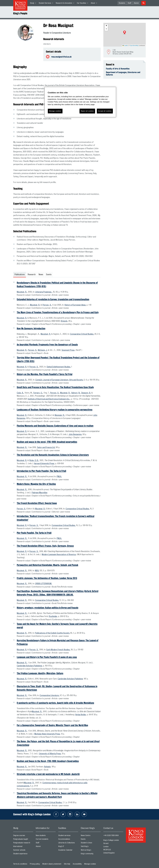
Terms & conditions (20, 864)
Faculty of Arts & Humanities (118, 69)
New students (46, 836)
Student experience (23, 854)
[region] (80, 102)
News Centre (91, 836)
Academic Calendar (68, 851)
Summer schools (23, 851)
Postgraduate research (23, 843)
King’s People (20, 13)
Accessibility (77, 864)
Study (34, 4)
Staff (129, 3)
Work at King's (91, 851)
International (23, 847)
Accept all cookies (105, 111)
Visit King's (91, 847)
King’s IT (68, 847)
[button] (125, 33)
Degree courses (23, 836)
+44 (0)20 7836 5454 (111, 835)
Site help (67, 864)
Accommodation (68, 840)
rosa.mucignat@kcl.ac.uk (61, 57)
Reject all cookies (87, 111)
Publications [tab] (20, 275)
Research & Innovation (66, 4)
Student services (68, 836)
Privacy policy (35, 864)
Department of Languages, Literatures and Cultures (123, 73)
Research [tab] (32, 275)
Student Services (47, 4)
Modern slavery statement (52, 864)
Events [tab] (49, 275)
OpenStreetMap (134, 46)
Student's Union (91, 843)
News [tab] (41, 275)
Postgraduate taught (23, 840)
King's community (91, 854)
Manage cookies (90, 864)
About (95, 4)
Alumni (136, 3)
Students (122, 3)
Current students (46, 840)
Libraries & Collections (68, 843)
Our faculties (83, 4)
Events (91, 840)
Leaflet (125, 46)
